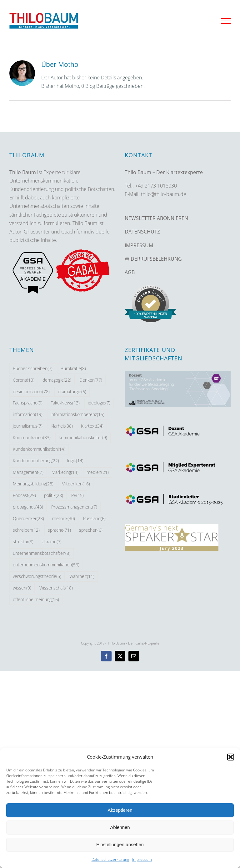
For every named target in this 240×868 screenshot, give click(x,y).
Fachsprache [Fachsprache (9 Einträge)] (28, 403)
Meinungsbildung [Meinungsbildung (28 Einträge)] (33, 484)
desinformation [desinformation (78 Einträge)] (31, 392)
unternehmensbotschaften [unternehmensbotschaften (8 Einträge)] (42, 553)
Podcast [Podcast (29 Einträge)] (24, 496)
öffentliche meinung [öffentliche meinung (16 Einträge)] (36, 600)
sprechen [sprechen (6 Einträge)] (91, 530)
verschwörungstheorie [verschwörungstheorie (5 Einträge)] (37, 577)
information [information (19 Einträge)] (28, 415)
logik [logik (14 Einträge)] (75, 461)
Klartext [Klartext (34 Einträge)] (92, 426)
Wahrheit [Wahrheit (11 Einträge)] (82, 577)
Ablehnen (120, 827)
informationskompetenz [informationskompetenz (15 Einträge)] (77, 415)
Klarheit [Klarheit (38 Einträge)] (62, 426)
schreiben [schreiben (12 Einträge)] (26, 530)
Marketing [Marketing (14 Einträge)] (65, 472)
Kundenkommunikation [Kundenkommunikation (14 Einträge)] (39, 449)
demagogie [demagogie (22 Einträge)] (57, 380)
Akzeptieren (120, 810)
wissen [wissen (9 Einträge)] (22, 588)
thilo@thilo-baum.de (164, 194)
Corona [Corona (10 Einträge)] (24, 380)
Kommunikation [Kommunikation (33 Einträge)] (32, 438)
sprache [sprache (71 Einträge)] (59, 530)
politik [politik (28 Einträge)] (54, 496)
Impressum (142, 859)
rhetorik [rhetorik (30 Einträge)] (64, 519)
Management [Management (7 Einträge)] (28, 472)
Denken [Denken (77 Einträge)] (91, 380)
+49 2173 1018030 (156, 186)
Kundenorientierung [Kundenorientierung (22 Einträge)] (36, 461)
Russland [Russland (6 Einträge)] (94, 519)
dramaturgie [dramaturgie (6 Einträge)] (72, 392)
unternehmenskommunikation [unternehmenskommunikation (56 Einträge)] (46, 565)
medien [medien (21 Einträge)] (98, 472)
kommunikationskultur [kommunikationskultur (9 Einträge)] (83, 438)
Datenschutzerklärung (110, 859)
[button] (231, 757)
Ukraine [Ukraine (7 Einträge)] (52, 542)
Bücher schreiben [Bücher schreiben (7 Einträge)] (33, 369)
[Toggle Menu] (226, 21)
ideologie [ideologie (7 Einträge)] (99, 403)
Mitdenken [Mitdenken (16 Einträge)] (76, 484)
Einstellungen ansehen (120, 844)
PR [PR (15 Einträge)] (77, 496)
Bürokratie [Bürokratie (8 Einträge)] (73, 369)
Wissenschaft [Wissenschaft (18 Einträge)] (56, 588)
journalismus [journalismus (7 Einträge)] (28, 426)
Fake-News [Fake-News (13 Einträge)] (65, 403)
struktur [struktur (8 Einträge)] (23, 542)
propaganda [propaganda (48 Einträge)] (28, 507)
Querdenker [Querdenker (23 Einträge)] (28, 519)
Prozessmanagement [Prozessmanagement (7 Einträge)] (74, 507)
